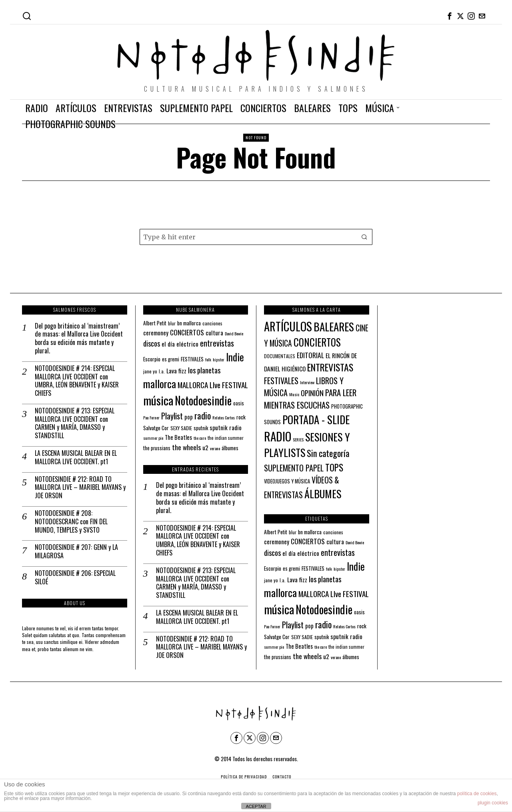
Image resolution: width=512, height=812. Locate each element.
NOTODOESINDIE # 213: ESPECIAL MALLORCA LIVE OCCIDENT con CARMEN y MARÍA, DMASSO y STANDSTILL (75, 423)
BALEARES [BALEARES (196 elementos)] (334, 327)
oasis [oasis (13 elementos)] (239, 403)
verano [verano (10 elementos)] (215, 448)
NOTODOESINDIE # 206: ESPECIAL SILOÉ (75, 577)
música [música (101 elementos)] (158, 400)
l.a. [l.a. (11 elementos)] (162, 371)
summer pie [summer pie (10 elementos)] (153, 438)
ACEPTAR (256, 806)
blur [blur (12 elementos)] (172, 323)
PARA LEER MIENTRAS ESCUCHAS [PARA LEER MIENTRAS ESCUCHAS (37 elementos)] (310, 399)
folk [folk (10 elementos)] (208, 359)
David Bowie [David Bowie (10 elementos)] (234, 333)
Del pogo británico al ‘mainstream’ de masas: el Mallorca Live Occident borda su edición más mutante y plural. (79, 338)
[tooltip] (450, 16)
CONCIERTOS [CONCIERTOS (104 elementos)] (317, 342)
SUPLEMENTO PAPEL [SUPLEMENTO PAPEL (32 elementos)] (294, 468)
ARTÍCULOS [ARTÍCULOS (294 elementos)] (288, 326)
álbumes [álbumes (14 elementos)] (230, 448)
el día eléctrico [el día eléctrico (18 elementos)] (180, 344)
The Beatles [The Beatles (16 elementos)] (178, 437)
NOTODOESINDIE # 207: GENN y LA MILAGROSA (76, 551)
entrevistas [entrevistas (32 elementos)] (217, 343)
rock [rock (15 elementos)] (241, 417)
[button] (364, 237)
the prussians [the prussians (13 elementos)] (157, 448)
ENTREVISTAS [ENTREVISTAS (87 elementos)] (330, 367)
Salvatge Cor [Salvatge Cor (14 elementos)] (156, 428)
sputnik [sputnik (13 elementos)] (201, 428)
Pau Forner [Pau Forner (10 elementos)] (151, 417)
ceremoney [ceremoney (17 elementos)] (156, 333)
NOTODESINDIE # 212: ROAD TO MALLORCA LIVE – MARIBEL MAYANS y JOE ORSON (80, 487)
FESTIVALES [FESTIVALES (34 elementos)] (281, 381)
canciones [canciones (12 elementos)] (212, 323)
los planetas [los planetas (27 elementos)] (204, 370)
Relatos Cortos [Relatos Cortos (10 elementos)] (224, 417)
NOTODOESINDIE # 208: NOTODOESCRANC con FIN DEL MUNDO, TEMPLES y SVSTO (71, 521)
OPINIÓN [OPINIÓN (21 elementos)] (312, 393)
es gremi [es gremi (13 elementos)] (171, 359)
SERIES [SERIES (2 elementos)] (298, 439)
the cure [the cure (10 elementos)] (200, 438)
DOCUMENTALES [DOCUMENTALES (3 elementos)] (280, 356)
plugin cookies (493, 803)
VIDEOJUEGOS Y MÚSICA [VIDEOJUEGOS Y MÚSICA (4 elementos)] (287, 481)
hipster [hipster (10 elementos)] (219, 359)
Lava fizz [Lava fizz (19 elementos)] (176, 371)
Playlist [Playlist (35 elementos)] (172, 416)
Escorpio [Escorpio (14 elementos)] (152, 359)
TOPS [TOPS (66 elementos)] (334, 467)
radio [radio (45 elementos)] (203, 415)
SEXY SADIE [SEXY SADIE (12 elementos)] (181, 428)
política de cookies (477, 794)
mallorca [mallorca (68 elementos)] (160, 384)
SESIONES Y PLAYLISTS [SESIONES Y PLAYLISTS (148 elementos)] (307, 445)
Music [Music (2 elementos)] (294, 394)
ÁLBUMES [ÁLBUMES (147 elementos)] (323, 494)
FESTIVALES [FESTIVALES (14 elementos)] (192, 359)
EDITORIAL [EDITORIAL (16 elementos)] (310, 355)
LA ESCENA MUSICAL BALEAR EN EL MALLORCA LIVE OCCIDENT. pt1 (76, 457)
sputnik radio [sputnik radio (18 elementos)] (226, 427)
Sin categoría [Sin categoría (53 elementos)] (328, 453)
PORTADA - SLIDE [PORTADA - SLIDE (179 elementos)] (316, 419)
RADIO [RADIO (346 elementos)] (278, 436)
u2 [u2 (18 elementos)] (205, 447)
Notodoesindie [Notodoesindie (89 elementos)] (203, 400)
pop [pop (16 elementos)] (189, 417)
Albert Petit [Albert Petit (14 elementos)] (155, 323)
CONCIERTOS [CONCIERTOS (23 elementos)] (187, 332)
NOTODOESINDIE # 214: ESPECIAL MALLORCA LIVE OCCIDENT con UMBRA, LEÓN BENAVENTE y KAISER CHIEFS (77, 381)
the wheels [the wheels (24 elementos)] (186, 447)
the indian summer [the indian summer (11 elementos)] (226, 438)
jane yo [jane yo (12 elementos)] (150, 371)
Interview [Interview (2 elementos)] (307, 382)
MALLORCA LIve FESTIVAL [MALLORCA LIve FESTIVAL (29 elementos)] (213, 385)
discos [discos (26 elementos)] (152, 343)
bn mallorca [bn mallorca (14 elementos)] (189, 323)
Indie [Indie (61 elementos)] (235, 357)
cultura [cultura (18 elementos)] (214, 333)
